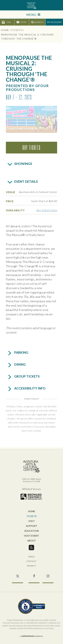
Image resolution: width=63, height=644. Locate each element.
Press (32, 557)
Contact (32, 561)
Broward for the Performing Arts (32, 497)
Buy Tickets (32, 147)
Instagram (48, 574)
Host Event (32, 536)
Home (5, 30)
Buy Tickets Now (47, 210)
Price (10, 201)
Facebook (34, 574)
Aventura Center (32, 6)
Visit (32, 521)
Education (32, 531)
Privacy (32, 566)
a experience (32, 636)
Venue (11, 192)
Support (32, 526)
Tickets (17, 30)
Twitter (18, 574)
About (32, 541)
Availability (15, 210)
